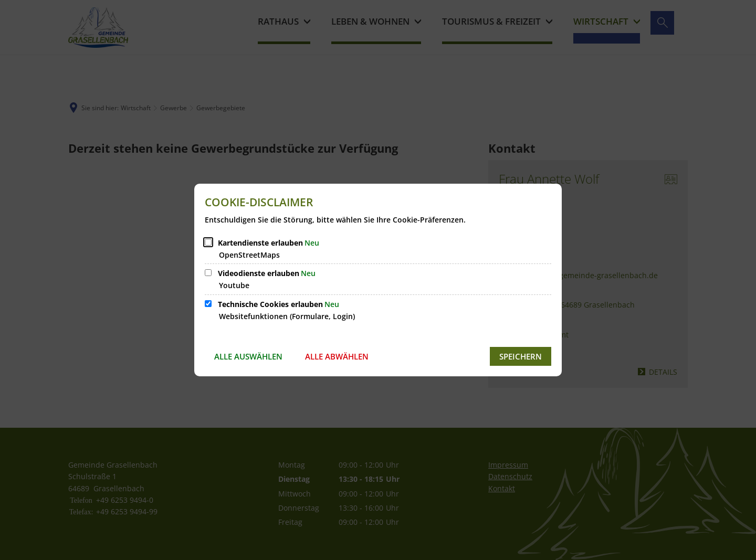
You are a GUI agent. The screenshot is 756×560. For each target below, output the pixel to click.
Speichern (521, 356)
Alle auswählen (248, 356)
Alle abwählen (337, 356)
